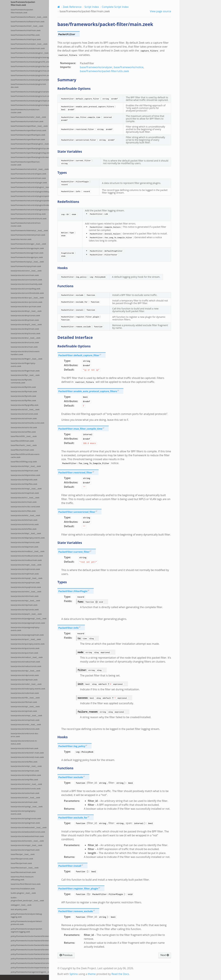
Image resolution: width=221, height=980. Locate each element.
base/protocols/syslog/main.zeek (25, 823)
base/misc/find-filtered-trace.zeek (26, 884)
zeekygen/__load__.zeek (21, 905)
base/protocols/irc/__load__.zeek (25, 498)
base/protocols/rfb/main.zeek (24, 702)
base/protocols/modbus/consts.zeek (27, 556)
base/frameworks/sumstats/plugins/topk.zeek (30, 101)
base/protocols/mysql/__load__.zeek (27, 578)
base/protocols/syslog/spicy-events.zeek (23, 812)
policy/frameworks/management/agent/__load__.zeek (30, 972)
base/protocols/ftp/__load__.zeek (25, 375)
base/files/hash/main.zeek (22, 450)
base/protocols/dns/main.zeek (24, 347)
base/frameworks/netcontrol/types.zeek (28, 174)
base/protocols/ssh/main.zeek (24, 802)
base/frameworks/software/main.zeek (28, 21)
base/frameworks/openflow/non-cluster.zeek (25, 163)
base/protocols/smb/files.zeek (24, 762)
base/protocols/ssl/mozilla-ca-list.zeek (28, 423)
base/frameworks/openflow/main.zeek (28, 139)
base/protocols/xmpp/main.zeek (25, 850)
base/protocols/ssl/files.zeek (23, 432)
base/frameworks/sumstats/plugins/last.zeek (30, 66)
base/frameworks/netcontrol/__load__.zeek (30, 169)
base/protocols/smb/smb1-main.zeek (27, 753)
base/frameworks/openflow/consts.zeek (28, 130)
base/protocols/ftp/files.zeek (23, 400)
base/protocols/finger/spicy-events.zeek (23, 365)
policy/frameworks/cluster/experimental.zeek (30, 967)
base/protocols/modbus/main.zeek (26, 560)
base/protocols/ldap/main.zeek (24, 547)
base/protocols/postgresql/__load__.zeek (29, 618)
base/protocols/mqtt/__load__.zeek (26, 565)
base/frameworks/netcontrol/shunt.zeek (29, 218)
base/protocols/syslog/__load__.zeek (27, 806)
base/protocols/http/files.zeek (24, 484)
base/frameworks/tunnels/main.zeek (27, 121)
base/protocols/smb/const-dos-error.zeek (25, 735)
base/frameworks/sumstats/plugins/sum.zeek (30, 96)
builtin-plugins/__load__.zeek (23, 893)
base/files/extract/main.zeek (23, 872)
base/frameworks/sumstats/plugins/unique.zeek (30, 105)
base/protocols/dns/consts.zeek (25, 342)
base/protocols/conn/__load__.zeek (26, 271)
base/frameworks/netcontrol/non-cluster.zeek (26, 224)
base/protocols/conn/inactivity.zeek (26, 284)
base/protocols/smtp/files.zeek (24, 780)
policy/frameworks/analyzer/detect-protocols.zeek (27, 923)
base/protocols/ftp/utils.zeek (23, 396)
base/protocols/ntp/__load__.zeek (25, 601)
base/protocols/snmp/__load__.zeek (26, 715)
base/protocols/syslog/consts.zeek (26, 818)
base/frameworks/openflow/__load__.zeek (29, 126)
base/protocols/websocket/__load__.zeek (29, 827)
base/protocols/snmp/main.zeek (25, 720)
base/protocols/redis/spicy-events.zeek (28, 689)
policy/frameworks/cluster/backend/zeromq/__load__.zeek (30, 954)
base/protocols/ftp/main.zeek (24, 391)
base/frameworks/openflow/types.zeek (28, 135)
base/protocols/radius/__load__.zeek (27, 657)
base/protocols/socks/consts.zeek (26, 788)
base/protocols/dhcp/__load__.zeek (26, 311)
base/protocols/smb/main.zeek (24, 748)
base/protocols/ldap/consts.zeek (25, 542)
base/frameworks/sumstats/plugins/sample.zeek (30, 80)
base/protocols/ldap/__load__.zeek (26, 533)
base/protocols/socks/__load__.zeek (26, 784)
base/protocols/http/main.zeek (24, 471)
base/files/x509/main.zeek (22, 441)
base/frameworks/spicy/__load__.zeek (27, 262)
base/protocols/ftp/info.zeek (23, 387)
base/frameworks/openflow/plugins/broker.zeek (30, 157)
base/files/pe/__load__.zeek (23, 854)
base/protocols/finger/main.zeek (25, 371)
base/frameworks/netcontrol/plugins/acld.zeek (30, 209)
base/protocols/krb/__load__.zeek (25, 515)
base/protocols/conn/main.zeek (25, 275)
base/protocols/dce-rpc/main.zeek (26, 306)
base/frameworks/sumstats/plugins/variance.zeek (30, 92)
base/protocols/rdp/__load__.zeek (25, 671)
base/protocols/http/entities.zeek (25, 475)
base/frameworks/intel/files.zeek (25, 35)
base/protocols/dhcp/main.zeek (25, 320)
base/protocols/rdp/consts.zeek (25, 675)
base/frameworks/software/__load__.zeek (29, 17)
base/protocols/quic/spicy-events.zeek (28, 644)
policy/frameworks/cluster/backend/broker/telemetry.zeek (30, 950)
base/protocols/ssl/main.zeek (24, 418)
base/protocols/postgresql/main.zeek (27, 635)
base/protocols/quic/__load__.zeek (26, 639)
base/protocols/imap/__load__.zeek (26, 489)
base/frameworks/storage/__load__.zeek (28, 244)
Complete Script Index (115, 7)
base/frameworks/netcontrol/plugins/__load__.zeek (30, 187)
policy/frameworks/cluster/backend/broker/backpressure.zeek (30, 945)
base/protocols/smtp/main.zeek (25, 771)
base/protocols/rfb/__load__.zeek (25, 698)
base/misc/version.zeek (21, 239)
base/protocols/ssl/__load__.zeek (25, 409)
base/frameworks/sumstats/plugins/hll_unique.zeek (30, 62)
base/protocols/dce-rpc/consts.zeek (27, 302)
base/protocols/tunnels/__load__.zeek (27, 841)
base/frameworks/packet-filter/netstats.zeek (22, 11)
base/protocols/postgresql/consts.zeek (28, 623)
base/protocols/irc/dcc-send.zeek (25, 507)
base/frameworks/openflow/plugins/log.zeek (30, 153)
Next (165, 955)
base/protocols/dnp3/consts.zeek (26, 333)
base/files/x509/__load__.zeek (24, 436)
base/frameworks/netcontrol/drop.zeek (28, 214)
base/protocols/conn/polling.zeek (26, 289)
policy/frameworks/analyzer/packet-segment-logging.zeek (27, 930)
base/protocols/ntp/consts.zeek (25, 609)
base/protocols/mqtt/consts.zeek (25, 569)
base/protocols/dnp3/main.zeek (25, 329)
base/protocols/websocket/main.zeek (27, 836)
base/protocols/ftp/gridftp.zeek (25, 405)
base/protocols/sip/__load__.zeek (25, 706)
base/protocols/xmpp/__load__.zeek (27, 845)
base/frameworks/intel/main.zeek (26, 30)
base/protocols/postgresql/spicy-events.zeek (25, 629)
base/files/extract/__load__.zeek (25, 868)
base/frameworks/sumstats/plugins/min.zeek (30, 75)
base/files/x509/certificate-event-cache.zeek (25, 456)
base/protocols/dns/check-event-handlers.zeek (25, 353)
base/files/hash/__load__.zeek (24, 445)
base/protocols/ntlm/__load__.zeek (26, 592)
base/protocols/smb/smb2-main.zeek (27, 757)
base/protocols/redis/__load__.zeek (26, 684)
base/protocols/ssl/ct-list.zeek (24, 427)
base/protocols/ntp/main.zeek (24, 605)
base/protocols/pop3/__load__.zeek (26, 614)
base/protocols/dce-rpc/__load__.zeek (27, 298)
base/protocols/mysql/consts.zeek (26, 587)
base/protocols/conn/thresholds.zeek (27, 293)
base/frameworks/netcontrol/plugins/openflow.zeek (30, 196)
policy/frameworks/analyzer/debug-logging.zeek (27, 915)
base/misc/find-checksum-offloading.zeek (22, 878)
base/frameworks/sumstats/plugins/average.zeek (30, 57)
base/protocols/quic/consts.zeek (25, 648)
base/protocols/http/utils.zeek (24, 480)
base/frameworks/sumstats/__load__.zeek (29, 44)
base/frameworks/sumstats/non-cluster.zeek (25, 111)
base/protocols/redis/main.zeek (25, 693)
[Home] (59, 7)
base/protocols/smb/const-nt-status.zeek (24, 742)
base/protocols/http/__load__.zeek (26, 466)
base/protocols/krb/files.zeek (24, 529)
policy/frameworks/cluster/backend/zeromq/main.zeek (30, 959)
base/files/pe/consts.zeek (22, 859)
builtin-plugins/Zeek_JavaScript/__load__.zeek (27, 899)
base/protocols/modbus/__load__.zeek (28, 551)
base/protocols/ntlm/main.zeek (25, 596)
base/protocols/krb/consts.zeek (25, 524)
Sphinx (74, 974)
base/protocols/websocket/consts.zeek (28, 832)
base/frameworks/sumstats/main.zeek (28, 48)
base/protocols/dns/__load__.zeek (26, 338)
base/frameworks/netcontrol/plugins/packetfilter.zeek (30, 200)
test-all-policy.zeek (19, 909)
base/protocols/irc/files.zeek (23, 511)
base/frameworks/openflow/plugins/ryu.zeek (30, 148)
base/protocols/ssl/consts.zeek (24, 414)
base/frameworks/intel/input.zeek (26, 39)
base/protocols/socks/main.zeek (25, 793)
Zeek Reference (72, 7)
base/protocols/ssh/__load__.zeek (25, 797)
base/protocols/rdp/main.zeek (24, 680)
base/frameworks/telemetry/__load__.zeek (29, 230)
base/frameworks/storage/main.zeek (27, 253)
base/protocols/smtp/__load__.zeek (26, 766)
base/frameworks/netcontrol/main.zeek (28, 178)
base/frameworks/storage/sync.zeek (27, 257)
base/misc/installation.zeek (23, 889)
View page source (160, 11)
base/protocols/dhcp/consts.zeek (25, 315)
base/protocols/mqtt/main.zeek (25, 574)
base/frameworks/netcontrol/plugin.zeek (29, 183)
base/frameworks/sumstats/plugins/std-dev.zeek (28, 86)
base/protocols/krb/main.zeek (24, 520)
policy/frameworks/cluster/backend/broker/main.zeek (30, 941)
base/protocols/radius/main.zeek (25, 662)
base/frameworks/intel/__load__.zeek (27, 26)
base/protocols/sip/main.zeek (24, 711)
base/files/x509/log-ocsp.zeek (24, 462)
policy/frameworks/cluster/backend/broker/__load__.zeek (30, 936)
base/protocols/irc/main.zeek (24, 502)
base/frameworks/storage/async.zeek (27, 248)
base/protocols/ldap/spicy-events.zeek (28, 538)
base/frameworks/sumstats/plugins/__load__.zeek (30, 53)
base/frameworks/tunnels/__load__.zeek (28, 117)
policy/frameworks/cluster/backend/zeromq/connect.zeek (30, 963)
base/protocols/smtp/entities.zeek (26, 775)
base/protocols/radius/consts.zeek (26, 666)
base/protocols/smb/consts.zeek (25, 729)
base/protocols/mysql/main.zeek (25, 583)
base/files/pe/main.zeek (21, 863)
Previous (66, 955)
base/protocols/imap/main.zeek (25, 493)
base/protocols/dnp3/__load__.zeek (26, 324)
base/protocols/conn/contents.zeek (26, 280)
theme (92, 974)
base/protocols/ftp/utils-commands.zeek (21, 381)
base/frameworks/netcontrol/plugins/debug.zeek (30, 192)
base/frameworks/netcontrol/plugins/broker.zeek (30, 205)
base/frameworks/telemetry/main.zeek (28, 235)
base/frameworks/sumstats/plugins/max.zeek (30, 71)
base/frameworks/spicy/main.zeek (26, 266)
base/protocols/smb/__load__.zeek (26, 724)
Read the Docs (120, 974)
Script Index (92, 7)
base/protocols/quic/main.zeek (24, 653)
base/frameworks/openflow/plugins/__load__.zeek (30, 144)
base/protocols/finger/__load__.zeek (27, 359)
